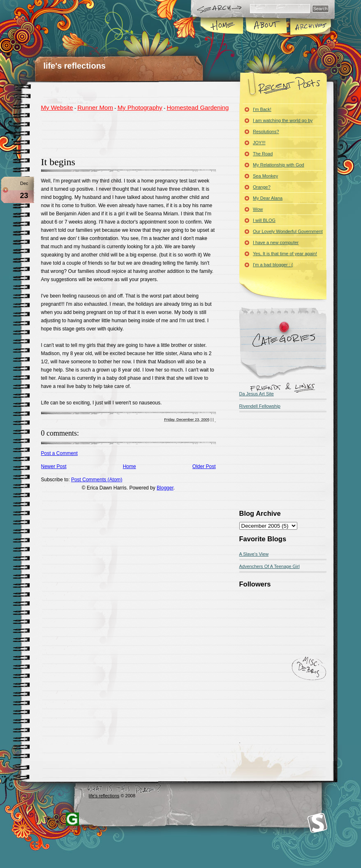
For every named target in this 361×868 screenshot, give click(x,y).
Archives (310, 26)
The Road (263, 154)
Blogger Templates (72, 819)
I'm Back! (262, 109)
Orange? (262, 187)
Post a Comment (59, 453)
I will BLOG (264, 220)
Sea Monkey (265, 176)
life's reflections (75, 66)
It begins (58, 162)
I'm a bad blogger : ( (273, 265)
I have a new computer (276, 242)
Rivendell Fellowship (260, 406)
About (266, 26)
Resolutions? (266, 132)
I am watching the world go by (283, 120)
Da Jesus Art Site (257, 394)
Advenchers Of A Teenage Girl (270, 566)
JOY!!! (259, 143)
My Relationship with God (279, 165)
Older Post (204, 466)
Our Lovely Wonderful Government (288, 231)
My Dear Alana (268, 198)
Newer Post (54, 466)
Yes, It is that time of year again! (285, 254)
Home (222, 26)
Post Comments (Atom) (97, 480)
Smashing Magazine (317, 823)
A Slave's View (254, 554)
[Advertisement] (137, 133)
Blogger (165, 488)
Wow (258, 209)
